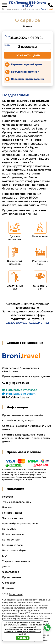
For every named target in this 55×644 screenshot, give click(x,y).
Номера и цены (12, 513)
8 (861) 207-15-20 (16, 383)
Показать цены (28, 55)
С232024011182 (39, 323)
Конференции (11, 540)
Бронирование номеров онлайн (23, 415)
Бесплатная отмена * (25, 72)
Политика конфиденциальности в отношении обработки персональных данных (26, 438)
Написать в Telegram (19, 394)
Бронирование (12, 577)
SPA (5, 556)
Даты (7, 36)
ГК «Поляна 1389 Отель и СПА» (28, 4)
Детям (6, 567)
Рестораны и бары (14, 550)
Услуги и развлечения (16, 561)
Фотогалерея (11, 572)
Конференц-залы (13, 534)
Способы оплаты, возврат (18, 421)
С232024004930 (16, 323)
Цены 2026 (9, 529)
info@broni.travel (16, 398)
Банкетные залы (13, 545)
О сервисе (9, 583)
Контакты (8, 588)
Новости (8, 497)
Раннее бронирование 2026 (20, 524)
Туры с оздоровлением (17, 502)
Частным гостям (12, 518)
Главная (27, 26)
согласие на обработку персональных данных (23, 633)
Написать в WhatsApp (20, 390)
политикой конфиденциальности (21, 628)
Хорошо (23, 638)
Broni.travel (40, 101)
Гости (7, 45)
